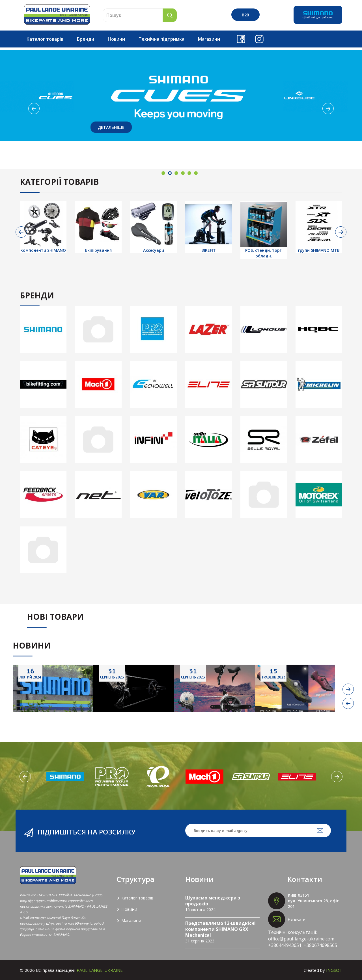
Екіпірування (98, 250)
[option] (181, 96)
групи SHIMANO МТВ (319, 250)
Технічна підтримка (161, 39)
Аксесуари (154, 250)
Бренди (86, 39)
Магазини (209, 39)
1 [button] (163, 173)
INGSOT (334, 970)
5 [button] (189, 173)
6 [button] (196, 173)
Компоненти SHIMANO (43, 250)
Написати (297, 919)
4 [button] (183, 173)
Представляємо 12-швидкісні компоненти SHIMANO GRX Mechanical (220, 929)
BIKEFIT (209, 250)
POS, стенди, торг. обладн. (264, 253)
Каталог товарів (45, 39)
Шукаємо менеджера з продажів (213, 901)
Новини (116, 39)
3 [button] (176, 173)
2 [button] (170, 173)
